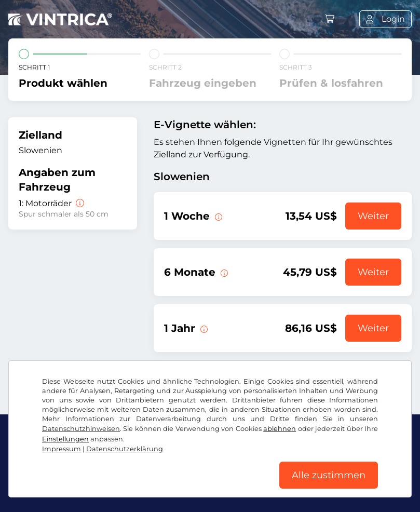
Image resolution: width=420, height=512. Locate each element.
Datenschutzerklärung (125, 449)
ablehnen (280, 429)
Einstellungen (65, 439)
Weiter (373, 216)
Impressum (62, 449)
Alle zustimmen (329, 475)
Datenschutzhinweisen (81, 429)
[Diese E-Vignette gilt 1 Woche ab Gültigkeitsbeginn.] (218, 216)
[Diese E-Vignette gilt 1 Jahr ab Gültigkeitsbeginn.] (203, 328)
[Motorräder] (79, 203)
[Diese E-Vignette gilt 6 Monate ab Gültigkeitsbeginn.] (223, 272)
